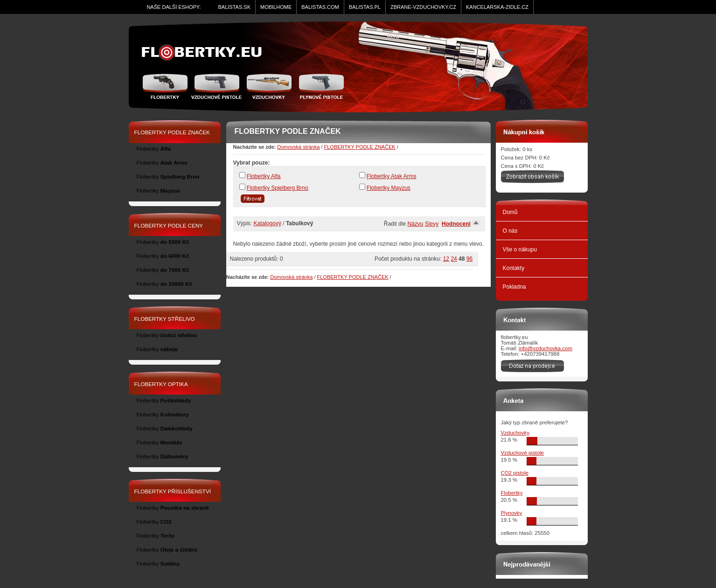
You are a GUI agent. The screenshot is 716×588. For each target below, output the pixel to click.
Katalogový (268, 223)
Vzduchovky (515, 433)
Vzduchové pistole (216, 86)
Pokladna (514, 287)
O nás (510, 231)
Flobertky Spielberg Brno (278, 188)
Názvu (415, 224)
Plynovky (512, 513)
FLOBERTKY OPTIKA (161, 384)
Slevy (432, 224)
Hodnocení (456, 224)
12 (446, 259)
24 (454, 259)
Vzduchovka (269, 86)
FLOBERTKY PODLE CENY (169, 225)
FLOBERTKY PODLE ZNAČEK (360, 147)
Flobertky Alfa (264, 176)
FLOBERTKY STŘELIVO (165, 319)
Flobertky (166, 86)
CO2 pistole (515, 473)
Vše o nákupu (520, 249)
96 (469, 259)
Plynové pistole (319, 86)
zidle (206, 53)
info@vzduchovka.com (546, 348)
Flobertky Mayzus (389, 188)
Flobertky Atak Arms (392, 176)
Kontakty (514, 268)
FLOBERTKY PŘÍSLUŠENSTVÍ (173, 491)
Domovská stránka (298, 147)
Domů (510, 212)
